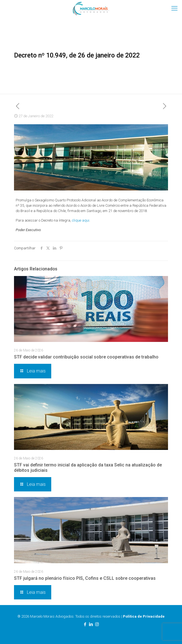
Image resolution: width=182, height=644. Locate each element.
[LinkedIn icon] (91, 624)
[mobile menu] (174, 8)
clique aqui (81, 220)
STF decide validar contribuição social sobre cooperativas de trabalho (86, 357)
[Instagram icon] (97, 624)
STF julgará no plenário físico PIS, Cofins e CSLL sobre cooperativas (85, 578)
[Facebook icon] (85, 624)
